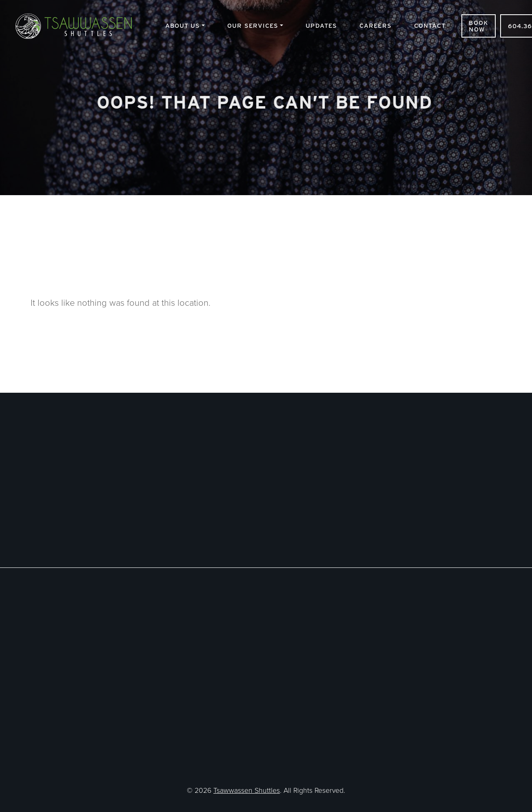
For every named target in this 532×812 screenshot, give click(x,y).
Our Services (253, 26)
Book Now (478, 26)
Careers (376, 26)
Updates (321, 26)
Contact (430, 26)
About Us (183, 26)
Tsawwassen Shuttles (80, 26)
